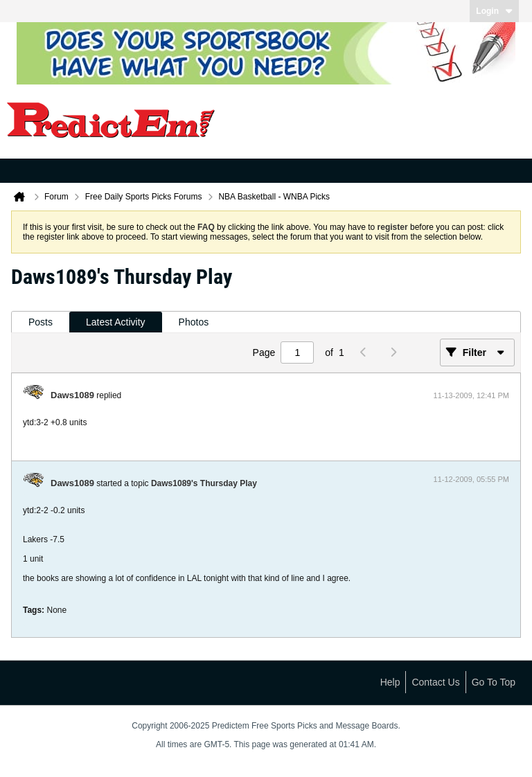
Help (390, 682)
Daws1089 (72, 395)
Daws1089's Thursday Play (204, 483)
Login (494, 11)
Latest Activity (116, 322)
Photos (194, 322)
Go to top (494, 682)
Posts (41, 322)
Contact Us (435, 682)
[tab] (41, 322)
